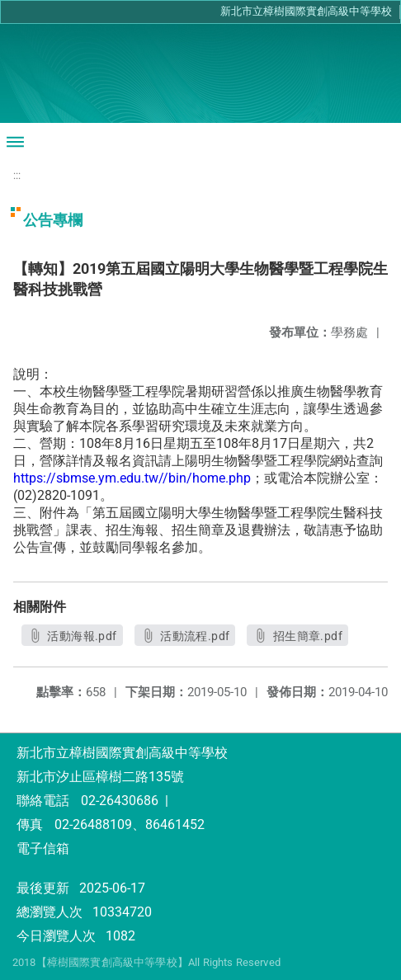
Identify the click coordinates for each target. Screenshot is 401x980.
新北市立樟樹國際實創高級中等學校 (306, 11)
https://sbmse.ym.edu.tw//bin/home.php (132, 478)
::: (17, 175)
